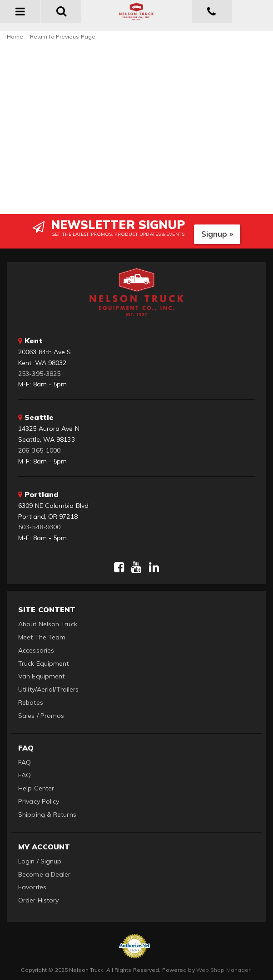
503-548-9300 (39, 527)
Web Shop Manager (223, 970)
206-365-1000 (39, 450)
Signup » (217, 234)
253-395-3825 (39, 374)
